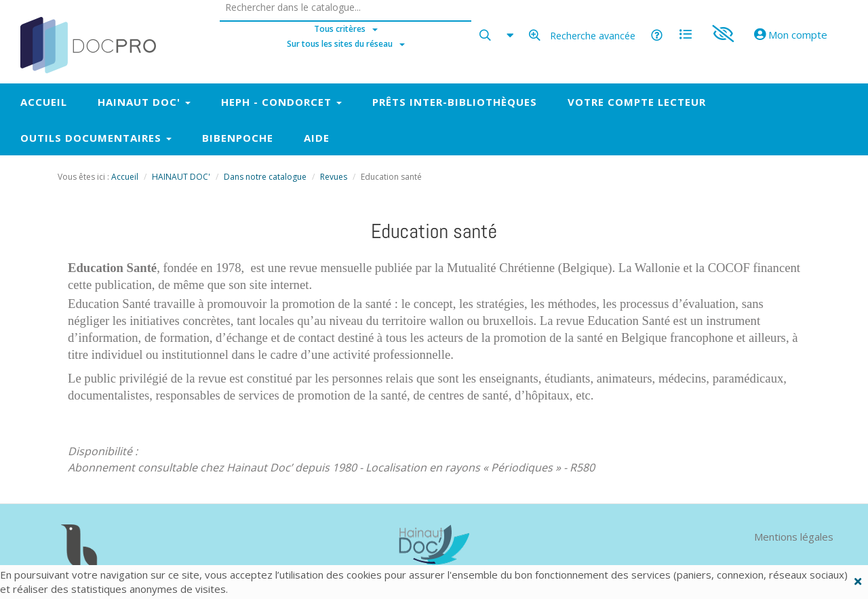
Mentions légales (794, 537)
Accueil (125, 177)
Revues (334, 177)
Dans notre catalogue (265, 177)
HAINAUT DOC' (181, 177)
